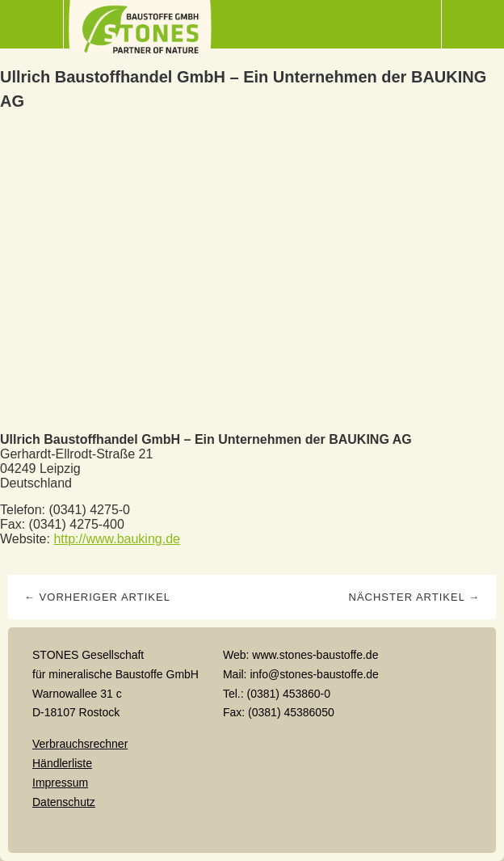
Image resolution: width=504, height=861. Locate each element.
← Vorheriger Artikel (97, 597)
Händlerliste (62, 763)
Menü (32, 24)
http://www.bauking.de (117, 539)
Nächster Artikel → (414, 597)
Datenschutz (64, 802)
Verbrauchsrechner (80, 744)
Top (252, 831)
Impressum (60, 783)
